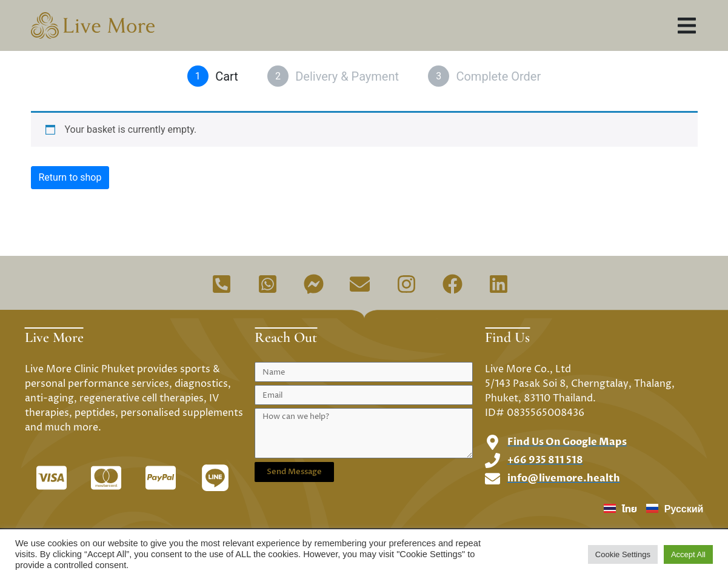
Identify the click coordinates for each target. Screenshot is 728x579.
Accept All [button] (688, 554)
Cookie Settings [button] (623, 554)
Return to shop (70, 177)
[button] (687, 26)
